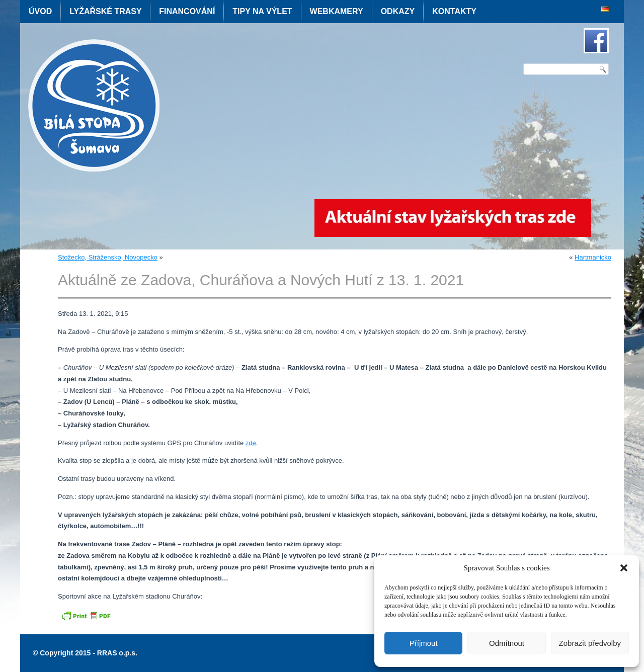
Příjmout (424, 643)
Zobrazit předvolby (590, 643)
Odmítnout (507, 643)
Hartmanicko (593, 257)
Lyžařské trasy (105, 11)
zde (251, 443)
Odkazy (398, 11)
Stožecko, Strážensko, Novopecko (108, 257)
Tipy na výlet (262, 11)
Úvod (40, 11)
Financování (187, 11)
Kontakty (454, 11)
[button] (624, 568)
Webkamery (337, 11)
